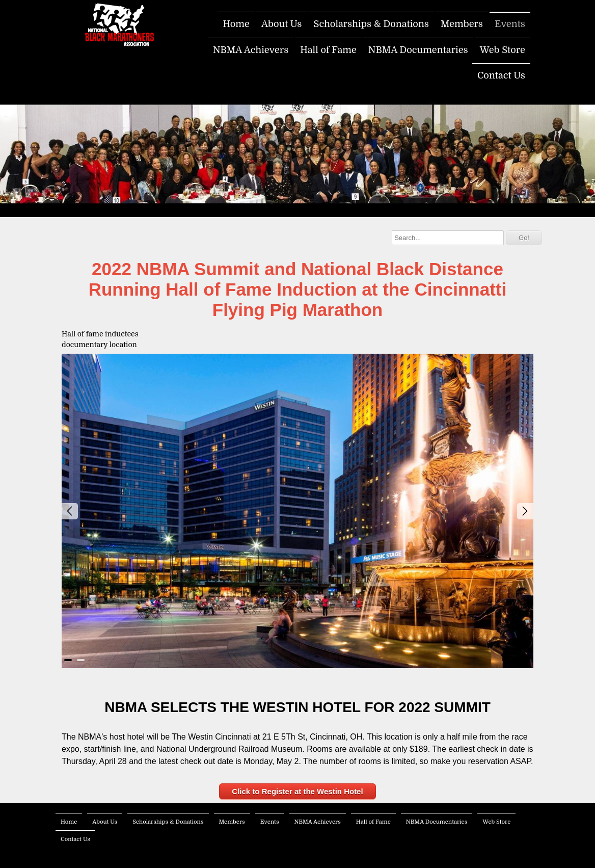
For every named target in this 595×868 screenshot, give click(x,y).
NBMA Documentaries (418, 50)
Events (510, 24)
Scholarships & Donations (371, 24)
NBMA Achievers (251, 50)
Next (525, 511)
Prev (70, 511)
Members (462, 24)
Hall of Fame (328, 50)
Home (236, 24)
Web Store (503, 50)
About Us (282, 24)
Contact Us (501, 75)
